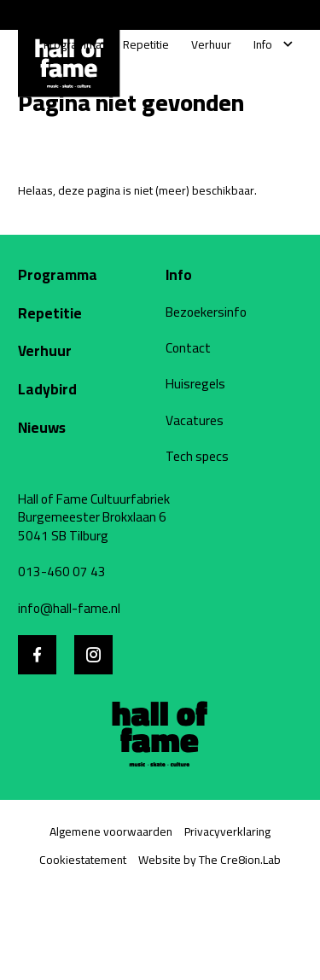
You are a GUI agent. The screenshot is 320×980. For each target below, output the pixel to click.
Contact (188, 348)
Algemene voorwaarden (111, 831)
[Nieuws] (80, 428)
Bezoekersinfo (206, 312)
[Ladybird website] (80, 389)
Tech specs (197, 457)
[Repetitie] (146, 45)
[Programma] (73, 45)
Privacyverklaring (227, 831)
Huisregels (195, 384)
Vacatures (195, 421)
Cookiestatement (83, 860)
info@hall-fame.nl (69, 609)
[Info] (263, 45)
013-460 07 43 (62, 572)
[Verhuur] (211, 45)
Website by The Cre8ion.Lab (209, 860)
